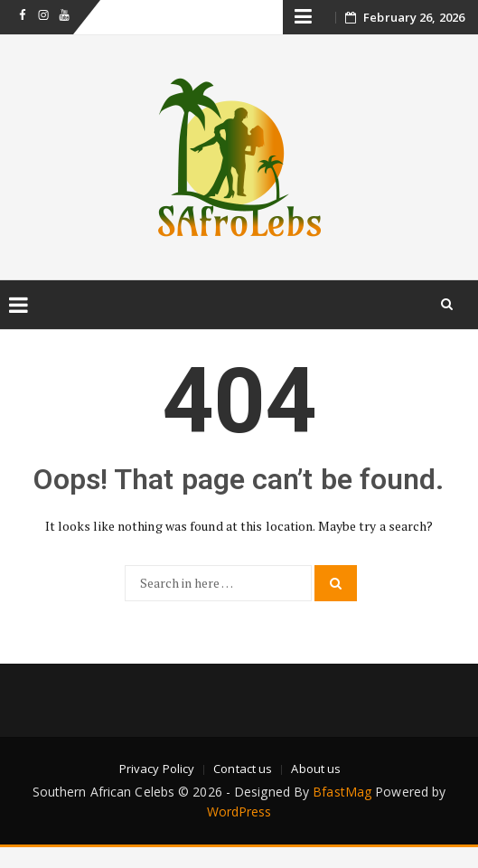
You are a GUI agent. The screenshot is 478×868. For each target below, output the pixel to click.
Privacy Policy (157, 769)
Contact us (243, 769)
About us (316, 769)
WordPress (239, 811)
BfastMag (342, 792)
